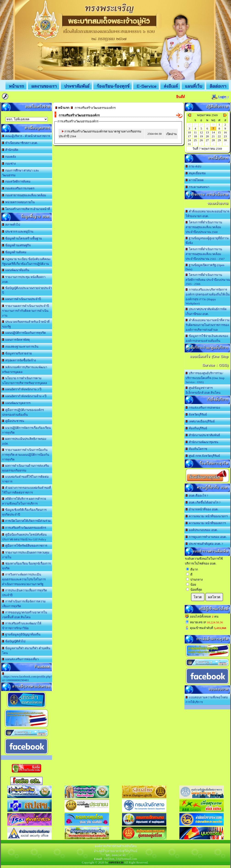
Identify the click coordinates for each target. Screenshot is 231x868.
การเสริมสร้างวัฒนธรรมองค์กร (24, 528)
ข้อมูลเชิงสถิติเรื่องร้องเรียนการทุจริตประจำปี (24, 512)
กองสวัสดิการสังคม (16, 181)
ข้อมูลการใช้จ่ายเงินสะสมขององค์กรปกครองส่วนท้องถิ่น (207, 338)
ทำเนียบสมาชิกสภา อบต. (20, 143)
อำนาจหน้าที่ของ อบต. (202, 509)
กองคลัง (9, 157)
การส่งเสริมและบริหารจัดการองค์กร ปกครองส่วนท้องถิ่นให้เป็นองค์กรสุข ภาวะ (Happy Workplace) (208, 296)
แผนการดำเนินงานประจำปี (22, 299)
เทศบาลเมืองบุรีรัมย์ (200, 421)
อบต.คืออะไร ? (197, 496)
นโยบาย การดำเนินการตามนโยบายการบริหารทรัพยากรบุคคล (25, 381)
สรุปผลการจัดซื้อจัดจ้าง (19, 360)
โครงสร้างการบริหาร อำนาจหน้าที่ (26, 209)
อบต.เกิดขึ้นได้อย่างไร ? (203, 502)
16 (225, 132)
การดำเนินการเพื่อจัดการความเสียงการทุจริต (24, 604)
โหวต (198, 597)
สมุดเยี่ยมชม (196, 173)
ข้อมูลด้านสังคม (14, 252)
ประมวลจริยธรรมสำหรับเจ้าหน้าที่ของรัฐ (26, 324)
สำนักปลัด (10, 150)
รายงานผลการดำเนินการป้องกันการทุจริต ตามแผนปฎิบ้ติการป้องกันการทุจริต (26, 455)
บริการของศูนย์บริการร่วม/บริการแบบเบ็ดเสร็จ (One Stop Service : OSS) (205, 378)
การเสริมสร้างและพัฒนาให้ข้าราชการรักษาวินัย (22, 626)
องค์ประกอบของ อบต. (202, 530)
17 (189, 136)
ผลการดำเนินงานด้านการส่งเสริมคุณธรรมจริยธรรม (26, 468)
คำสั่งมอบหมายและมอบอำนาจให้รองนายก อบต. (208, 214)
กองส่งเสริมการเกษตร (18, 188)
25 (195, 140)
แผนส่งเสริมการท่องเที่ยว (20, 659)
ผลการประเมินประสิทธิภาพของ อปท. (24, 441)
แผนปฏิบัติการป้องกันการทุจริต (24, 333)
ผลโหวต (214, 597)
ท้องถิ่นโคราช (196, 449)
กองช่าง (9, 164)
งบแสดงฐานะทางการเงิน (20, 347)
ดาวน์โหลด (195, 180)
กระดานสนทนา (198, 187)
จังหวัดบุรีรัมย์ (196, 414)
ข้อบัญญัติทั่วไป (14, 641)
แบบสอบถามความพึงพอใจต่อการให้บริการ (207, 700)
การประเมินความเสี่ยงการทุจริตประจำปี (25, 593)
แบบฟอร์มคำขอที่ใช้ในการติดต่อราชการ (25, 479)
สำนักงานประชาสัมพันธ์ (203, 435)
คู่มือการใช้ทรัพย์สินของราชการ (25, 546)
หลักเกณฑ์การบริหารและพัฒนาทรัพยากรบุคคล (25, 370)
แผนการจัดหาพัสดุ (16, 340)
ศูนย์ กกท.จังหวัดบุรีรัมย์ (203, 456)
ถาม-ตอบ (193, 166)
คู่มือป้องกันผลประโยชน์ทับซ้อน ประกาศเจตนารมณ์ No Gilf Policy (24, 537)
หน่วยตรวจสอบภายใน (18, 202)
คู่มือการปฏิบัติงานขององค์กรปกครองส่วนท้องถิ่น (23, 412)
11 (195, 132)
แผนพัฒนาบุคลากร (16, 403)
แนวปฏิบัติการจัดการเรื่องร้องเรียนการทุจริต (26, 430)
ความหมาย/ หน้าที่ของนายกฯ (207, 516)
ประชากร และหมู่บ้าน (18, 232)
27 (207, 140)
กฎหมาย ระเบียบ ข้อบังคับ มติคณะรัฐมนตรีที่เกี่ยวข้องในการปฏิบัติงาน (26, 261)
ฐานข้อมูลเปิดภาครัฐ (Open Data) (205, 267)
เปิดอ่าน (171, 134)
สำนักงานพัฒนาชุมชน (202, 442)
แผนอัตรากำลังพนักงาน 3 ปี (22, 389)
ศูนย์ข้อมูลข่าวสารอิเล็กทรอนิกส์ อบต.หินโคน (203, 390)
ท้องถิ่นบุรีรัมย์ (196, 428)
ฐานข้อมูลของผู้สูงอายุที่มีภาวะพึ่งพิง (207, 241)
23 (225, 136)
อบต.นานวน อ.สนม (26, 119)
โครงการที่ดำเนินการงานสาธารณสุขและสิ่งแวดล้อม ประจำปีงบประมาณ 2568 (204, 227)
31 (189, 144)
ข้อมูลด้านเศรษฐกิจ (17, 245)
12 (201, 132)
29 (219, 140)
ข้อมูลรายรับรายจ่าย (17, 353)
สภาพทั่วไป (11, 225)
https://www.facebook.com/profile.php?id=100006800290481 (27, 677)
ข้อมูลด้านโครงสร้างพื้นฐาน (22, 238)
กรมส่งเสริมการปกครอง (203, 408)
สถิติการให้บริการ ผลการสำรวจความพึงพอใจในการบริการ (24, 501)
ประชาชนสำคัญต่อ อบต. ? (204, 544)
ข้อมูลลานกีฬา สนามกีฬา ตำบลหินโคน (26, 651)
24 (189, 140)
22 (219, 136)
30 (225, 140)
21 (213, 136)
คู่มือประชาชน (13, 421)
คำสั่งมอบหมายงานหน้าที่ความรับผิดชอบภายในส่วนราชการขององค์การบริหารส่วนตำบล (208, 325)
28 (213, 140)
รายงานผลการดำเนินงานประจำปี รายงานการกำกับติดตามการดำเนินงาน (26, 311)
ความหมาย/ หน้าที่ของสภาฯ (206, 523)
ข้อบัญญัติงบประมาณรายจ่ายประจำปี (27, 290)
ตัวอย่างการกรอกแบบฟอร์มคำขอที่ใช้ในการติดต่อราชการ (27, 490)
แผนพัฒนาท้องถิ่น (16, 270)
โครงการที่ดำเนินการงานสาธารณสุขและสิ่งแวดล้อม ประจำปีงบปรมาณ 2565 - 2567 (205, 254)
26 (201, 140)
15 (219, 132)
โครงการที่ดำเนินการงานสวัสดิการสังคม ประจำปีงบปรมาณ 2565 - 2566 (208, 279)
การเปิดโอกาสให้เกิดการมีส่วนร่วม (26, 521)
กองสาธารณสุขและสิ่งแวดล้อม (24, 195)
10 (189, 132)
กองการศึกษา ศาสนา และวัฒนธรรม (21, 173)
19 (201, 136)
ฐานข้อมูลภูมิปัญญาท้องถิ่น (21, 634)
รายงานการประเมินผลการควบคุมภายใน (26, 555)
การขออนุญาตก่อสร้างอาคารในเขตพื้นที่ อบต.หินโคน (25, 615)
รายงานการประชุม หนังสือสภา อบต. (24, 279)
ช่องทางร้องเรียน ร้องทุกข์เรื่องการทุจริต (26, 566)
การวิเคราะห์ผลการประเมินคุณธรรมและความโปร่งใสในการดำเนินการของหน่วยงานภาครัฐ (24, 579)
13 (207, 132)
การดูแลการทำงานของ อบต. (206, 537)
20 (207, 136)
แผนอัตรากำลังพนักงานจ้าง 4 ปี (24, 396)
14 (213, 132)
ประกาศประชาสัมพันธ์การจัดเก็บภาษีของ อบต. (206, 312)
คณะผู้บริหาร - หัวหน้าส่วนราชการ (26, 136)
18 (195, 136)
